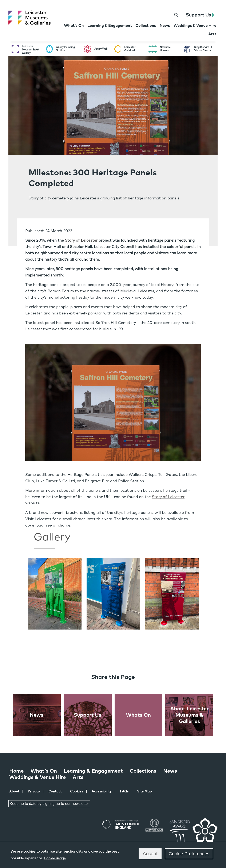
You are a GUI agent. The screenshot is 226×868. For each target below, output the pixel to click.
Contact (55, 791)
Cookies (77, 791)
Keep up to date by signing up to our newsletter (49, 804)
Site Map (144, 791)
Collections (143, 771)
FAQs (124, 791)
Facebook (10, 820)
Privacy (34, 791)
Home (16, 771)
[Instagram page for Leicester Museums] (165, 15)
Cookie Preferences (189, 854)
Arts (78, 777)
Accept (150, 854)
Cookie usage (55, 858)
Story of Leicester (81, 241)
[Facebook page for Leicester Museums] (148, 15)
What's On (44, 771)
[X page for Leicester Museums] (156, 15)
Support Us (200, 15)
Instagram (40, 821)
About (14, 791)
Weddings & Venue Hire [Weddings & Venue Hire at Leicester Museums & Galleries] (37, 777)
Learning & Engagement (93, 771)
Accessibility (102, 791)
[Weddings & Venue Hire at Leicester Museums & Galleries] (195, 26)
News (170, 771)
